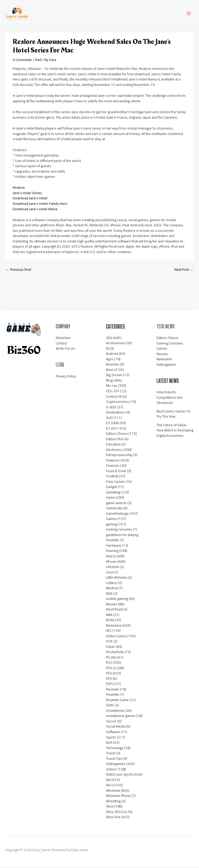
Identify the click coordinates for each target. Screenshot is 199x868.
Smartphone (115, 712)
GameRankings (117, 515)
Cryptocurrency (118, 403)
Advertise (63, 339)
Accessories (115, 344)
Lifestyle (112, 568)
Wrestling (113, 802)
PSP (109, 685)
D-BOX (111, 408)
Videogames (116, 765)
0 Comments (22, 61)
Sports (111, 738)
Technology (115, 749)
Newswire (114, 627)
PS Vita (111, 659)
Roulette (112, 696)
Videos (111, 770)
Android (112, 355)
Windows (113, 792)
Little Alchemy (116, 579)
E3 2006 (112, 424)
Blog (109, 382)
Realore (19, 189)
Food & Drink (116, 472)
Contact (61, 344)
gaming (111, 525)
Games (111, 520)
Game (111, 499)
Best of (111, 371)
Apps (110, 360)
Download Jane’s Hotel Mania (35, 210)
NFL (109, 632)
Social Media (116, 728)
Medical (112, 589)
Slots (110, 707)
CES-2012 (114, 392)
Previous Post (18, 271)
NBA (109, 616)
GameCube (114, 509)
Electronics (114, 451)
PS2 (109, 664)
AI (107, 350)
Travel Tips (114, 760)
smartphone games (121, 717)
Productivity (115, 653)
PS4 (109, 674)
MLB (109, 595)
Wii (108, 781)
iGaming (112, 552)
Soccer (111, 722)
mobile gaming (117, 600)
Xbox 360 (113, 813)
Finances (113, 467)
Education (113, 445)
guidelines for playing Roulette (122, 539)
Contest (112, 398)
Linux (110, 573)
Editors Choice (117, 435)
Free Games (115, 483)
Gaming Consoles (170, 344)
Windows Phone (118, 797)
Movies (112, 605)
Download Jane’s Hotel (30, 200)
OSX (109, 642)
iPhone (111, 563)
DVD (109, 419)
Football (112, 477)
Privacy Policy (66, 377)
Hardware (114, 547)
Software (113, 733)
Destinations (116, 413)
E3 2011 (112, 430)
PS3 (109, 669)
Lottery (111, 584)
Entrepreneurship (119, 456)
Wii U (110, 786)
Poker (111, 648)
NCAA (110, 621)
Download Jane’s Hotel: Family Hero (40, 205)
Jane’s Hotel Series (27, 194)
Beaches (113, 366)
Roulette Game (117, 701)
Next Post (184, 271)
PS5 (109, 680)
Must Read (114, 611)
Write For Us (65, 350)
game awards (116, 504)
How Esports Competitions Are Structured (170, 399)
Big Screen (114, 376)
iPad (38, 61)
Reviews (113, 690)
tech (109, 744)
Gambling (113, 493)
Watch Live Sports (120, 776)
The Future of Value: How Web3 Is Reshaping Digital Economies (175, 432)
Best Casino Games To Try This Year (173, 415)
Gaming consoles (119, 531)
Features (113, 462)
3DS (109, 339)
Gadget (112, 488)
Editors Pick (115, 440)
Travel (111, 754)
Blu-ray (112, 387)
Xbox (110, 808)
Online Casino (116, 637)
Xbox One (113, 818)
